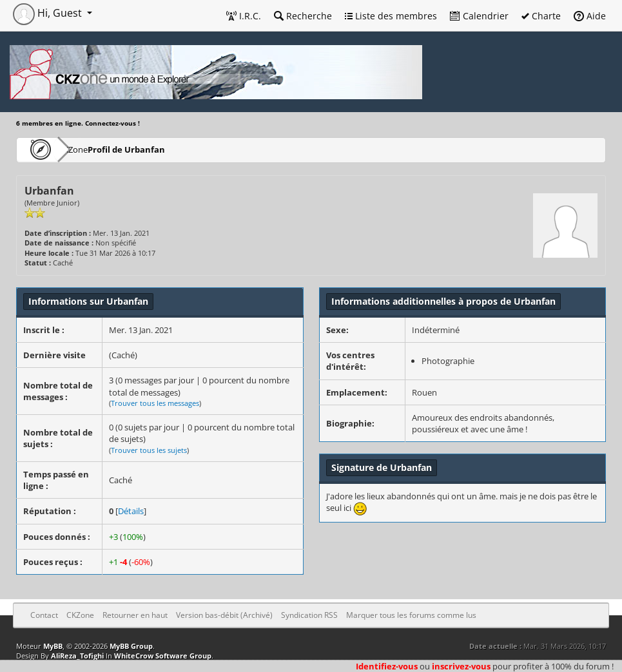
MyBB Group (131, 646)
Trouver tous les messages (155, 403)
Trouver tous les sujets (149, 450)
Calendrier (479, 16)
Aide (590, 16)
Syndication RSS (309, 615)
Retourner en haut (135, 615)
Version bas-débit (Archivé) (224, 615)
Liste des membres (391, 16)
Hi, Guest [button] (49, 13)
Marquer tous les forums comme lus (411, 615)
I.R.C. (244, 16)
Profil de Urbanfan (163, 149)
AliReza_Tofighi (77, 656)
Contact (44, 615)
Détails (131, 511)
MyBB (53, 646)
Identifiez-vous (387, 666)
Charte (541, 16)
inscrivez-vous (461, 666)
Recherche (303, 16)
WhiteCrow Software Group (163, 656)
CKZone (91, 149)
